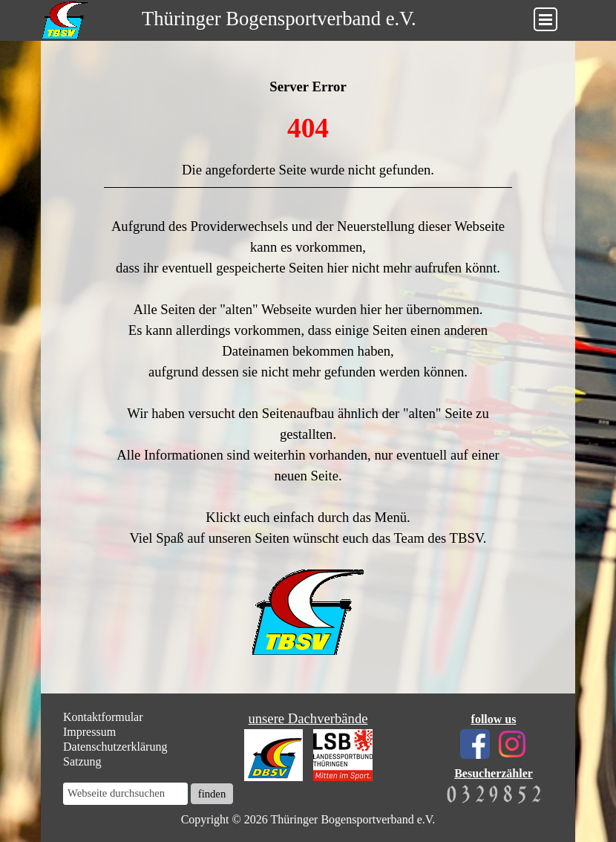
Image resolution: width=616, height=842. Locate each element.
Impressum (89, 732)
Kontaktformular (103, 717)
